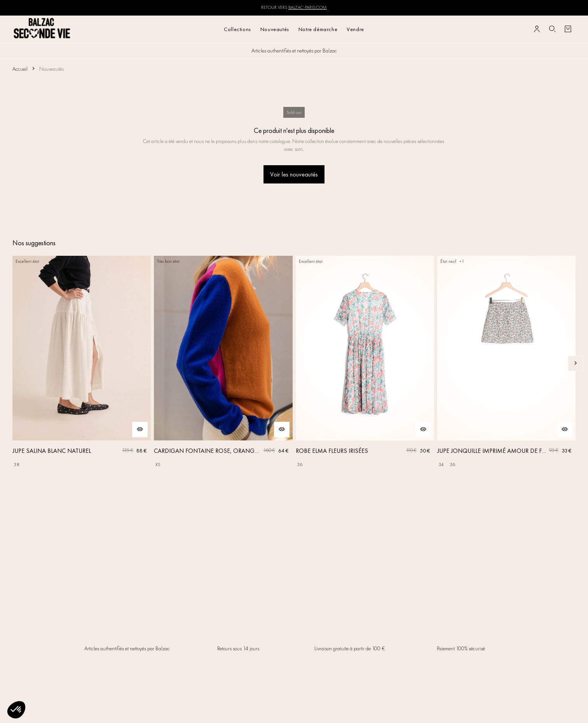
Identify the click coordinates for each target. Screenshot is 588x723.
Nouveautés (275, 29)
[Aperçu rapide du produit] (140, 430)
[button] (16, 710)
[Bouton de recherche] (552, 29)
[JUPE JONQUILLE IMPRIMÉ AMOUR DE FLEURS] (506, 363)
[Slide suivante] (576, 363)
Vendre (355, 29)
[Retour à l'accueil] (42, 29)
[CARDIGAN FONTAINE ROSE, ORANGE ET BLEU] (223, 363)
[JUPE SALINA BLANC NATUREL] (82, 363)
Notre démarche (318, 29)
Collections (237, 29)
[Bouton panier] (568, 29)
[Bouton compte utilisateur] (537, 29)
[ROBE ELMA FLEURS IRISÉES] (365, 363)
